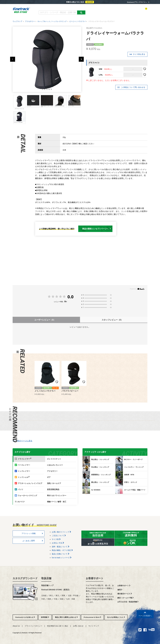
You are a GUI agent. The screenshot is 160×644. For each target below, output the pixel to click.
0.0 (70, 297)
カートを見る (143, 11)
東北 (51, 596)
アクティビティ (113, 11)
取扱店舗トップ (47, 585)
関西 (49, 599)
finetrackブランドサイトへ (137, 2)
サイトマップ (94, 626)
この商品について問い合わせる (131, 87)
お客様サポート (95, 578)
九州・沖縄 (71, 599)
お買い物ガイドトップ (61, 532)
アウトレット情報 (32, 533)
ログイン (123, 11)
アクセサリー (30, 21)
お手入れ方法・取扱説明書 (128, 602)
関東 (63, 596)
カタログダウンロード (47, 7)
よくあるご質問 (63, 7)
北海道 (44, 596)
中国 (56, 599)
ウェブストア (17, 21)
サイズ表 (56, 539)
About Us (16, 626)
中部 (43, 599)
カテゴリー (101, 11)
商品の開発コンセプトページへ (97, 229)
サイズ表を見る (137, 54)
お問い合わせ (78, 626)
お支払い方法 (58, 543)
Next (81, 59)
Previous (13, 59)
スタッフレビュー (112, 320)
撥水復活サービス (125, 594)
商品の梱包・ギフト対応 (62, 550)
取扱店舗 (46, 578)
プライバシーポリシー (33, 626)
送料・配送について (61, 547)
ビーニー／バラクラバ (78, 21)
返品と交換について (61, 554)
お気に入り (132, 11)
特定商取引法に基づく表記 (58, 626)
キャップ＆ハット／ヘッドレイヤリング (52, 21)
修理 (120, 590)
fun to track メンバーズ (62, 558)
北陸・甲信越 (73, 596)
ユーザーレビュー (45, 320)
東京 (57, 596)
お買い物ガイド (78, 7)
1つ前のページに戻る (22, 441)
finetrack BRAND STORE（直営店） (56, 590)
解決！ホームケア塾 (126, 598)
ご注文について (59, 536)
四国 (62, 599)
